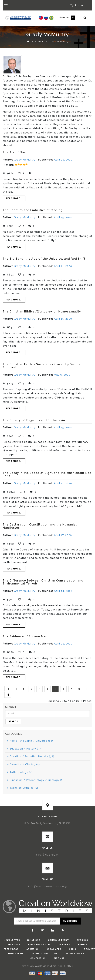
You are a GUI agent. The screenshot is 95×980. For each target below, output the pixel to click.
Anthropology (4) (20, 772)
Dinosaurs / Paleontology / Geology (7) (35, 780)
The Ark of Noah (15, 152)
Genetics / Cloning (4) (23, 764)
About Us (33, 949)
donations (33, 940)
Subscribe (70, 921)
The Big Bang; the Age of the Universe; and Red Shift (44, 259)
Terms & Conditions (45, 954)
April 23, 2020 (63, 160)
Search (13, 721)
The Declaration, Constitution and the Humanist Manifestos (40, 526)
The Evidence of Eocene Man (25, 636)
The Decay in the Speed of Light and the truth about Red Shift (47, 474)
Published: (46, 160)
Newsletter (12, 940)
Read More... (14, 198)
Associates (54, 949)
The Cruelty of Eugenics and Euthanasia (34, 420)
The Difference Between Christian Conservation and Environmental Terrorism (43, 582)
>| (8, 695)
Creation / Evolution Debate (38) (31, 757)
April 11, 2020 (63, 266)
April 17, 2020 (63, 535)
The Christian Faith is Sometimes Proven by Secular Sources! (42, 366)
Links (73, 949)
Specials (82, 940)
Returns (64, 945)
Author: (8, 160)
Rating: (9, 165)
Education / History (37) (24, 749)
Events (83, 945)
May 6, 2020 (62, 375)
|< (8, 689)
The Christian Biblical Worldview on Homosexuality (42, 312)
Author (39, 42)
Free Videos (11, 949)
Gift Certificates (40, 945)
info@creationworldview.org (47, 886)
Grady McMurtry (59, 42)
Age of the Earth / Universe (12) (30, 741)
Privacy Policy (75, 954)
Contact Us (38, 958)
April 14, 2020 (63, 591)
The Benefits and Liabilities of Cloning (33, 210)
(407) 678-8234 (47, 855)
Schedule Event (59, 940)
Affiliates (14, 945)
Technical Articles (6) (23, 788)
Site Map (59, 958)
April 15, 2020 (63, 217)
